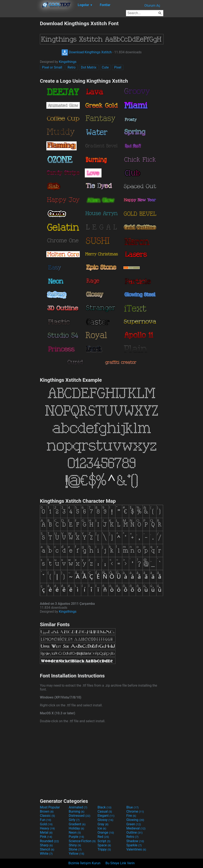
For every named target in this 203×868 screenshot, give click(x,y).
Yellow (76, 854)
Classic (47, 816)
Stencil (47, 849)
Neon (75, 832)
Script (104, 841)
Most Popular (50, 807)
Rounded (49, 841)
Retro (72, 67)
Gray (103, 824)
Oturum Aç (152, 6)
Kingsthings (68, 62)
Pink (46, 837)
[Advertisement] (20, 83)
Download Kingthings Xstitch (87, 52)
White (46, 854)
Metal (46, 832)
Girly (74, 820)
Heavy (47, 828)
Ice (102, 828)
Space (104, 845)
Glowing (135, 820)
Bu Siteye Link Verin (120, 863)
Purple (76, 837)
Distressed (79, 816)
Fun (46, 820)
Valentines (136, 849)
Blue (133, 807)
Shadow (135, 841)
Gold (46, 824)
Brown (47, 811)
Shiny (75, 845)
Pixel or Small (52, 67)
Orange (106, 832)
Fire (131, 816)
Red (103, 837)
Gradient (77, 824)
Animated (78, 807)
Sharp (46, 845)
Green (134, 824)
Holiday (76, 828)
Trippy (104, 849)
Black (105, 807)
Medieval (136, 828)
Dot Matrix (89, 67)
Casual (105, 811)
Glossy (105, 820)
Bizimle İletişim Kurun (84, 863)
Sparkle (134, 845)
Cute (105, 67)
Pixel (118, 67)
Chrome (135, 811)
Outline (134, 832)
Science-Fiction (82, 841)
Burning (77, 811)
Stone (75, 849)
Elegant (106, 816)
